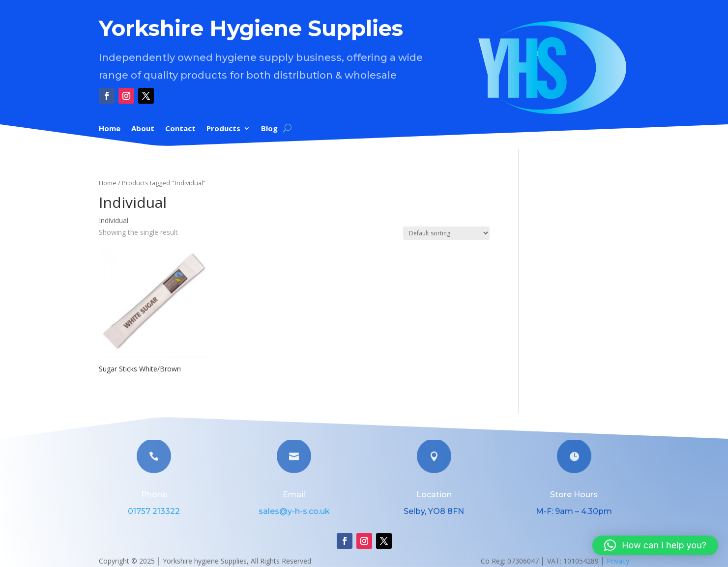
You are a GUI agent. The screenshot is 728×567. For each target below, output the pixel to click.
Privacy (618, 561)
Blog (269, 129)
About (143, 129)
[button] (655, 545)
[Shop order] (446, 233)
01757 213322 (154, 511)
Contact (180, 129)
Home (110, 129)
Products (223, 129)
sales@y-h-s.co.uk (294, 511)
